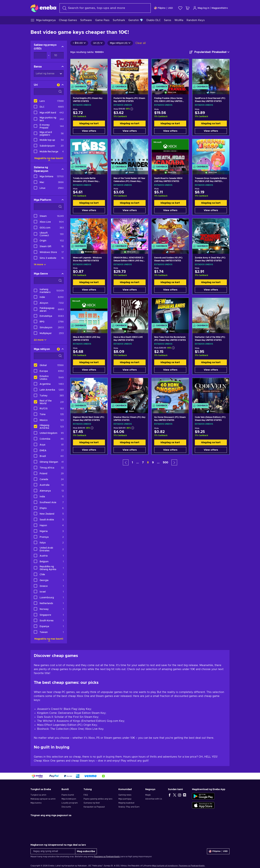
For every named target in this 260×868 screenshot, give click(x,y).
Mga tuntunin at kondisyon (165, 866)
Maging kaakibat (126, 803)
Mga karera (36, 803)
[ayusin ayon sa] (209, 52)
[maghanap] (105, 8)
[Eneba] (43, 8)
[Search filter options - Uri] (49, 92)
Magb (148, 795)
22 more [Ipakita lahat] (40, 340)
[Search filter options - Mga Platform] (49, 207)
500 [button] (165, 463)
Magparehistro (220, 8)
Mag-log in (201, 8)
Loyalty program (70, 803)
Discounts (66, 807)
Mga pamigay (125, 799)
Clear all (141, 43)
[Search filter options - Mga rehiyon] (49, 356)
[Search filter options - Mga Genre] (49, 281)
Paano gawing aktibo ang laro (98, 799)
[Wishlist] (180, 8)
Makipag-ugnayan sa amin (43, 799)
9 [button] (153, 463)
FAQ (86, 795)
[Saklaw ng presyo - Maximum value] (57, 55)
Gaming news (125, 795)
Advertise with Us (154, 799)
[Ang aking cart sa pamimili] (188, 8)
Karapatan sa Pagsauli (94, 807)
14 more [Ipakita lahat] (40, 265)
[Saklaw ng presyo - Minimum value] (40, 55)
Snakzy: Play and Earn (129, 807)
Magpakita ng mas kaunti (49, 158)
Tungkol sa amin (38, 795)
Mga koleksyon (69, 799)
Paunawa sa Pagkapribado (107, 857)
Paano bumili (68, 795)
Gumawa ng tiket (92, 803)
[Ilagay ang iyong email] (53, 851)
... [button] (138, 463)
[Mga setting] (163, 8)
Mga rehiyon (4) (120, 43)
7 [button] (143, 463)
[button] (126, 462)
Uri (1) (98, 43)
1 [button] (132, 463)
